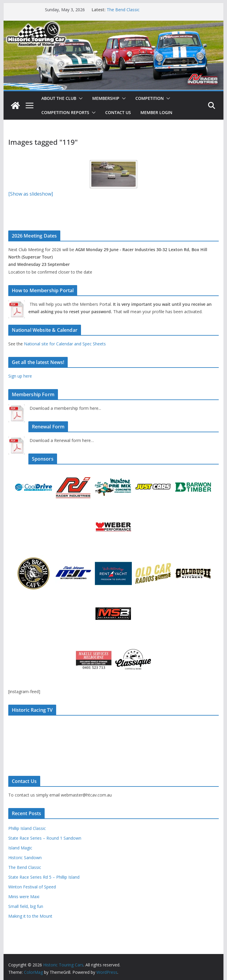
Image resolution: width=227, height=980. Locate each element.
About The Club (59, 98)
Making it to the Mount (30, 916)
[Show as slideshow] (31, 194)
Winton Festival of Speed (32, 887)
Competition (150, 98)
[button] (80, 98)
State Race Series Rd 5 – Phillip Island (44, 877)
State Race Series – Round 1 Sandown (45, 838)
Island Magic (20, 848)
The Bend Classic (123, 10)
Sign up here (20, 376)
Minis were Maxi (24, 897)
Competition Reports (65, 112)
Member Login (156, 112)
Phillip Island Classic (27, 828)
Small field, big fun (26, 906)
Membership (106, 98)
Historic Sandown (25, 858)
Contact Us (118, 112)
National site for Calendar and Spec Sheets (65, 344)
